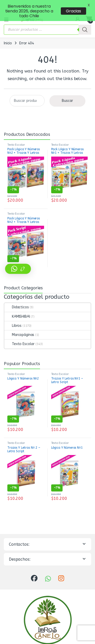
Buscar (67, 91)
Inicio (8, 33)
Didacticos (17, 297)
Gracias (73, 11)
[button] (18, 269)
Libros (13, 316)
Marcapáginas (19, 325)
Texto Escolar (16, 135)
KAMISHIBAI (17, 307)
